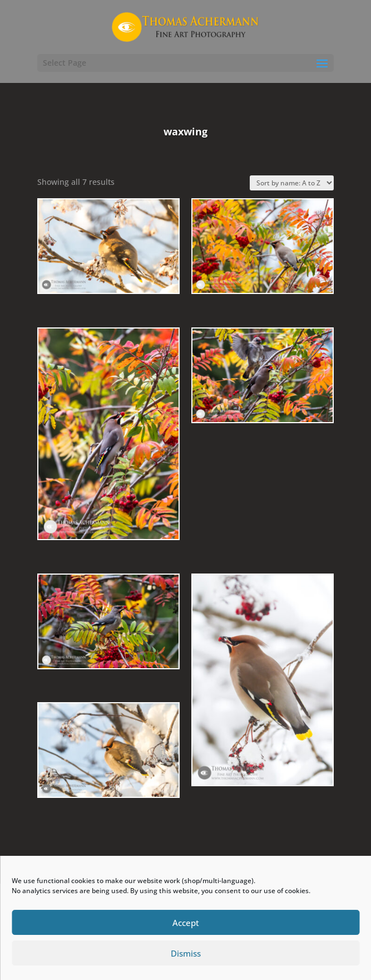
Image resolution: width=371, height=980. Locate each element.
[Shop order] (292, 183)
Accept (186, 923)
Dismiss (186, 953)
